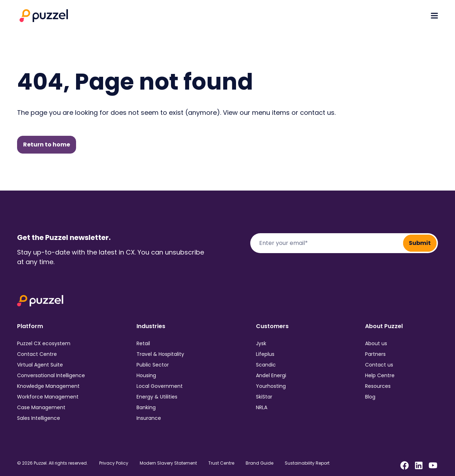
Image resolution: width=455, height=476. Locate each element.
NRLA (262, 407)
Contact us (379, 365)
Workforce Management (48, 397)
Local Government (160, 386)
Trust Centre (221, 463)
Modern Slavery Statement (168, 463)
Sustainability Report (307, 463)
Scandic (266, 365)
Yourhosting (271, 386)
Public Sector (153, 365)
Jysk (261, 343)
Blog (370, 397)
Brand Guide (259, 463)
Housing (146, 375)
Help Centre (380, 375)
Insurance (149, 418)
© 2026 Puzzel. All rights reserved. (52, 463)
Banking (146, 407)
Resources (378, 386)
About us (376, 343)
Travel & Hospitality (160, 354)
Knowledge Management (48, 386)
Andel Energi (271, 375)
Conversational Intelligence (51, 375)
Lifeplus (265, 354)
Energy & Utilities (157, 397)
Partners (375, 354)
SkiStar (264, 397)
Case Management (41, 407)
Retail (143, 343)
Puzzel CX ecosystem (44, 343)
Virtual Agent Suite (40, 365)
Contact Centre (37, 354)
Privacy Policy (114, 463)
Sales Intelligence (39, 418)
